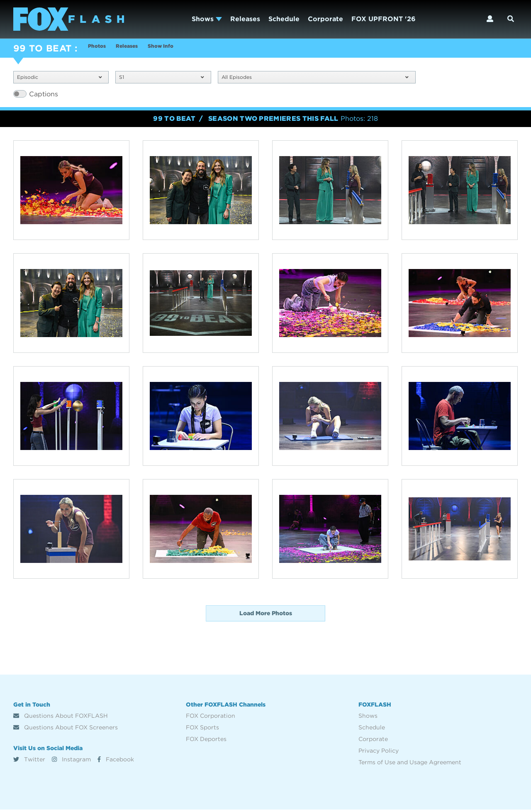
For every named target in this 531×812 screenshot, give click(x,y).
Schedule (284, 19)
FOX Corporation (211, 718)
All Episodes (315, 79)
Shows (207, 19)
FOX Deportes (206, 741)
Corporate (325, 19)
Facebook (116, 761)
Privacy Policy (379, 753)
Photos (100, 49)
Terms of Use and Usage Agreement (410, 765)
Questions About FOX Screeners (66, 730)
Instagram (71, 761)
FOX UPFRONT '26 (384, 19)
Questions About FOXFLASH (61, 718)
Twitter (29, 761)
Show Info (186, 49)
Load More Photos (266, 616)
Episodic (59, 79)
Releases (245, 19)
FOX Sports (202, 730)
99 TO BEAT (42, 48)
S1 (161, 79)
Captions (44, 97)
